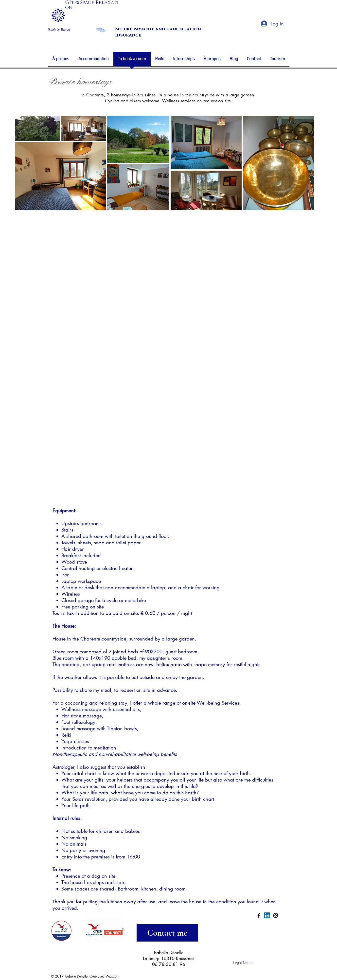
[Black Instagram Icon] (276, 915)
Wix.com (112, 976)
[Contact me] (167, 933)
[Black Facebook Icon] (259, 915)
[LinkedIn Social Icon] (267, 915)
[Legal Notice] (243, 963)
